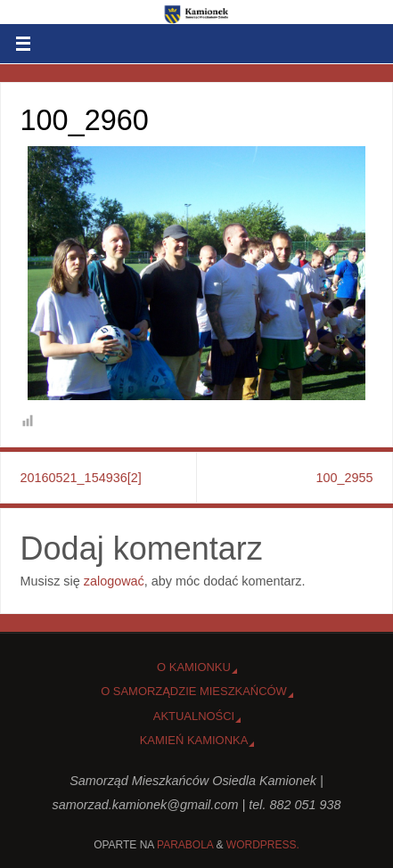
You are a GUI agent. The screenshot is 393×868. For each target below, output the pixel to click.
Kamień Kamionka (194, 740)
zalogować (114, 581)
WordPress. (263, 845)
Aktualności (194, 716)
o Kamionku (194, 667)
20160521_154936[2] (81, 478)
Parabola (185, 845)
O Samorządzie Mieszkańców (194, 691)
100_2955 (344, 478)
